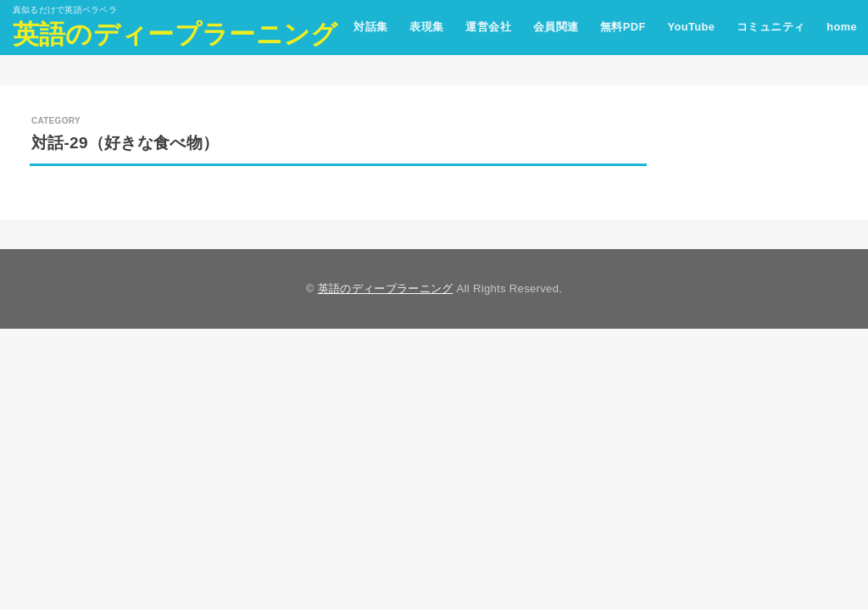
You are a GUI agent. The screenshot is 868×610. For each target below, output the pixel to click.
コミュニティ (771, 27)
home (842, 27)
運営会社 (488, 27)
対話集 (370, 27)
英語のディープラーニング (175, 34)
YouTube (691, 27)
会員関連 (556, 27)
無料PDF (623, 27)
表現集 (426, 27)
